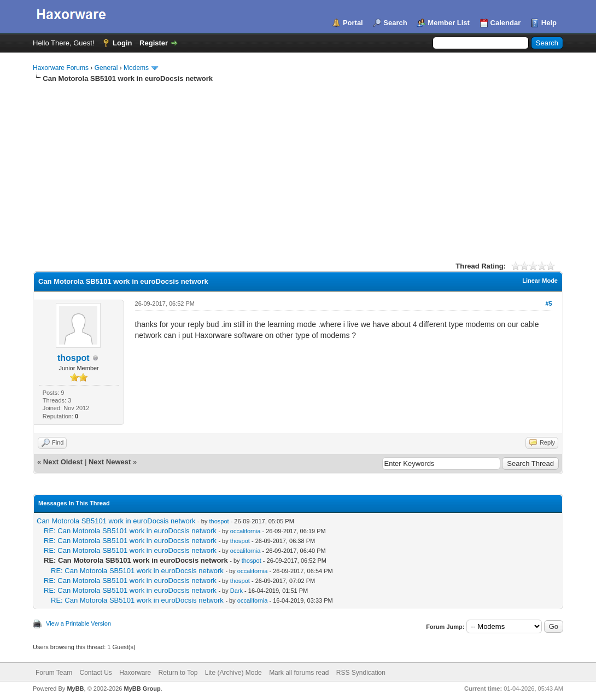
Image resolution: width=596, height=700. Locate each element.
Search (395, 23)
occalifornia (246, 531)
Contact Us (95, 673)
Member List (449, 23)
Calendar (506, 23)
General (106, 68)
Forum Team (54, 673)
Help (549, 23)
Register (154, 43)
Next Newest (110, 462)
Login (122, 43)
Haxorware (135, 673)
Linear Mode (540, 281)
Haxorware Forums (61, 68)
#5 (548, 304)
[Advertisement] (298, 166)
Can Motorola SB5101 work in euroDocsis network (116, 521)
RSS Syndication (361, 673)
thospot (74, 358)
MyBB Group (142, 689)
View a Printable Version (78, 623)
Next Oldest (63, 462)
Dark (236, 591)
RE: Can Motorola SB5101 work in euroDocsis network (130, 531)
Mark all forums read (299, 673)
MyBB (75, 689)
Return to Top (178, 673)
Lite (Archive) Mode (233, 673)
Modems (136, 68)
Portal (353, 23)
